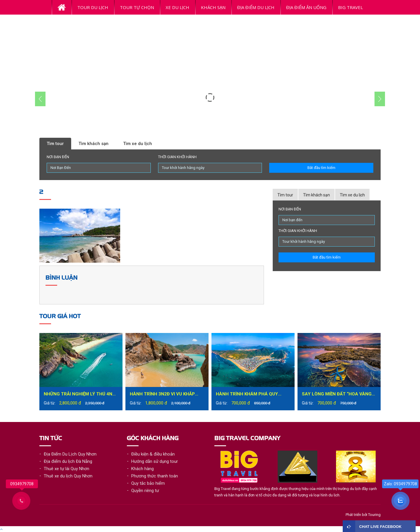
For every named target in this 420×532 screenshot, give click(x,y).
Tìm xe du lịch (138, 144)
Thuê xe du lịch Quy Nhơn (68, 476)
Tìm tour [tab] (285, 195)
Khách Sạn (213, 7)
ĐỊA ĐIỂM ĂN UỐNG (306, 7)
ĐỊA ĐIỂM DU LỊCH (256, 7)
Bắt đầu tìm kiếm (321, 168)
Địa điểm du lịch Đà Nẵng (68, 461)
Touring (374, 515)
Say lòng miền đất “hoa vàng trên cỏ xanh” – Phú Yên (337, 395)
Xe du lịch (177, 7)
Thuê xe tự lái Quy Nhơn (66, 469)
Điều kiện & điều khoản (153, 454)
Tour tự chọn (137, 7)
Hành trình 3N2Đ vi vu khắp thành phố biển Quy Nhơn (162, 395)
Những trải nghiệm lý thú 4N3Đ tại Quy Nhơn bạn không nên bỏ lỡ (81, 395)
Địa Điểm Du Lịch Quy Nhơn (70, 454)
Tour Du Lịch (93, 7)
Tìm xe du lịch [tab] (352, 195)
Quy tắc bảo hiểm (148, 483)
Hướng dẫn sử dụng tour (155, 461)
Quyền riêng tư (145, 491)
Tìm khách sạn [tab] (316, 195)
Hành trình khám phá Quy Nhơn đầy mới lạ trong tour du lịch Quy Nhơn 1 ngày (250, 395)
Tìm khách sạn (93, 144)
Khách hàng (142, 469)
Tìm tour (55, 144)
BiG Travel (350, 7)
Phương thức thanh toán (155, 476)
